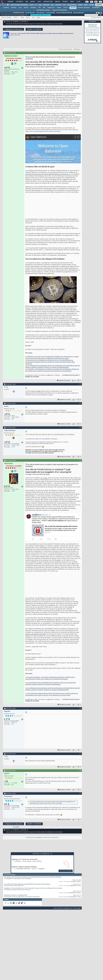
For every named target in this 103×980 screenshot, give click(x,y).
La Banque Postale (23, 885)
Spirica (18, 878)
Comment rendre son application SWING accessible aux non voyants (47, 450)
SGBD (80, 5)
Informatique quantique (43, 10)
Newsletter (48, 2)
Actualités (16, 844)
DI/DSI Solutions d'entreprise (19, 5)
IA (36, 5)
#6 (80, 725)
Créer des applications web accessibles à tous (39, 452)
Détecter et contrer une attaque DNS (16, 912)
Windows (14, 8)
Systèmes (99, 5)
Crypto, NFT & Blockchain (59, 10)
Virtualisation (96, 8)
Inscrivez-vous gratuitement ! (41, 15)
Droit (72, 2)
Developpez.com (68, 925)
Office (86, 5)
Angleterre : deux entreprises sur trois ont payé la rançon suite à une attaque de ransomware (33, 905)
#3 (80, 411)
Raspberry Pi (51, 8)
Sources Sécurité (78, 13)
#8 (80, 787)
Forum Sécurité (30, 13)
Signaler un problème (34, 29)
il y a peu (44, 486)
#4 (80, 436)
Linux (20, 8)
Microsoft (46, 5)
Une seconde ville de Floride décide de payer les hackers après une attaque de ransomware (46, 33)
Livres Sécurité (50, 13)
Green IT (66, 8)
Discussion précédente (35, 854)
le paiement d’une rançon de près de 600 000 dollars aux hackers (51, 173)
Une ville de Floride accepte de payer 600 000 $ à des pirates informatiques (27, 901)
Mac (44, 8)
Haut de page (77, 925)
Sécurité (73, 8)
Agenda (28, 17)
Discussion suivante (51, 854)
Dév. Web (58, 5)
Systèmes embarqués (84, 8)
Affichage (76, 49)
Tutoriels (19, 2)
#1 (80, 53)
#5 (80, 468)
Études (65, 2)
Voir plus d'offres (66, 887)
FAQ (27, 2)
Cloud (31, 5)
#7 (80, 770)
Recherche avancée (96, 17)
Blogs (33, 2)
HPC (39, 8)
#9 (80, 810)
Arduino (26, 8)
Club (78, 2)
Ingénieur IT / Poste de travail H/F (25, 876)
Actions (15, 17)
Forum (8, 22)
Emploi (57, 2)
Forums (10, 2)
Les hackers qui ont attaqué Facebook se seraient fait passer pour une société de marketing (33, 894)
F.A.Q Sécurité (40, 13)
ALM (40, 5)
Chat (39, 2)
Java (52, 5)
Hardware (33, 8)
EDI (64, 5)
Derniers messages (6, 17)
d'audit (38, 400)
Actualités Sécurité (18, 13)
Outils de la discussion (65, 49)
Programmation (72, 5)
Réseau (59, 8)
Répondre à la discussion (13, 29)
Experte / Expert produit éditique (24, 883)
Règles (38, 17)
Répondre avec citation (64, 389)
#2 (80, 392)
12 (75, 389)
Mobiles (92, 5)
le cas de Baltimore (45, 94)
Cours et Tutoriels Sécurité (64, 13)
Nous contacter (58, 925)
